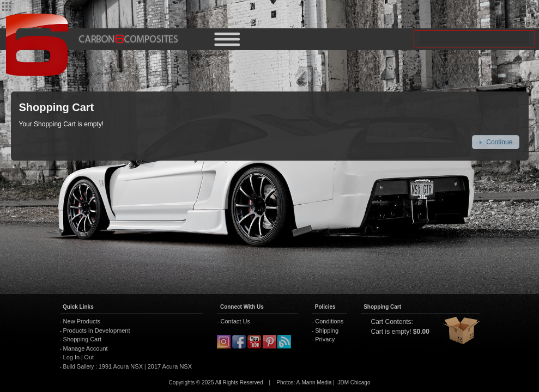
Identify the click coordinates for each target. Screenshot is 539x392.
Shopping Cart (82, 339)
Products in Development (97, 330)
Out (89, 357)
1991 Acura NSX (122, 366)
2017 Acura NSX (169, 366)
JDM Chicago (354, 382)
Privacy (325, 339)
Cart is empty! (391, 332)
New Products (82, 321)
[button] (496, 142)
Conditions (329, 321)
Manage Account (86, 348)
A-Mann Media (314, 382)
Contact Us (235, 321)
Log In (72, 357)
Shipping (327, 330)
